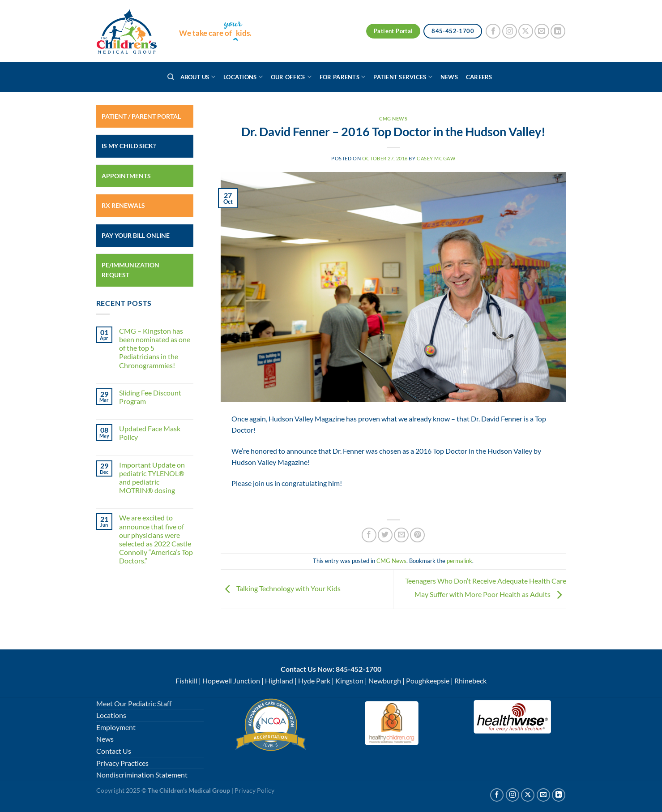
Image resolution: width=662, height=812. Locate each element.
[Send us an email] (542, 31)
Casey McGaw (436, 158)
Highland (279, 681)
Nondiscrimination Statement (142, 775)
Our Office (291, 77)
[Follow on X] (526, 31)
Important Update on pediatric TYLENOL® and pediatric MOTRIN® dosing (152, 478)
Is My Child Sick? (129, 146)
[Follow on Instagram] (510, 31)
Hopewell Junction (231, 681)
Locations (243, 77)
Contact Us (114, 751)
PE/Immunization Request (130, 270)
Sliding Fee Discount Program (150, 397)
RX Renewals (123, 205)
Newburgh (385, 681)
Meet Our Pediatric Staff (134, 703)
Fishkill (186, 681)
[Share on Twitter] (385, 535)
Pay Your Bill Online (136, 235)
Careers (479, 77)
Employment (116, 727)
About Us (198, 77)
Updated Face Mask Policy (150, 433)
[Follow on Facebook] (493, 31)
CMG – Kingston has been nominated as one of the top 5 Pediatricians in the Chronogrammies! (155, 348)
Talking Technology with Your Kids (281, 588)
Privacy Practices (122, 763)
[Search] (171, 77)
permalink (459, 561)
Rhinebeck (470, 681)
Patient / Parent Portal (141, 116)
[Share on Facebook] (369, 535)
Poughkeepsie (428, 681)
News (449, 77)
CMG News (393, 118)
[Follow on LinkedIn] (558, 31)
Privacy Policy (254, 790)
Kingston (349, 681)
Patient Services (403, 77)
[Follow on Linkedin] (559, 795)
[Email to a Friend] (401, 535)
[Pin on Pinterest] (417, 535)
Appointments (126, 176)
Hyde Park (314, 681)
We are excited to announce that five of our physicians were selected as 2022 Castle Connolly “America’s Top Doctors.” (156, 539)
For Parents (342, 77)
